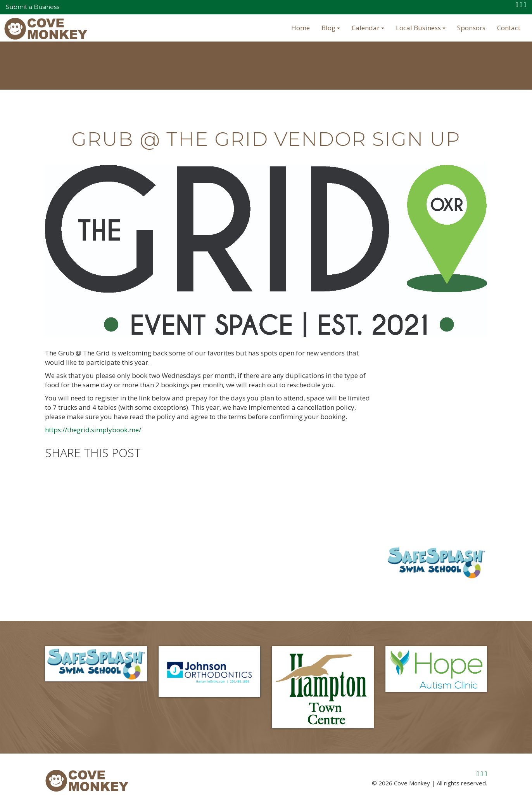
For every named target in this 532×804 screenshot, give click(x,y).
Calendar (368, 28)
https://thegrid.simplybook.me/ (93, 430)
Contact (509, 28)
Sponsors (471, 28)
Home (301, 28)
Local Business (421, 28)
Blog (331, 28)
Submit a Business (33, 7)
